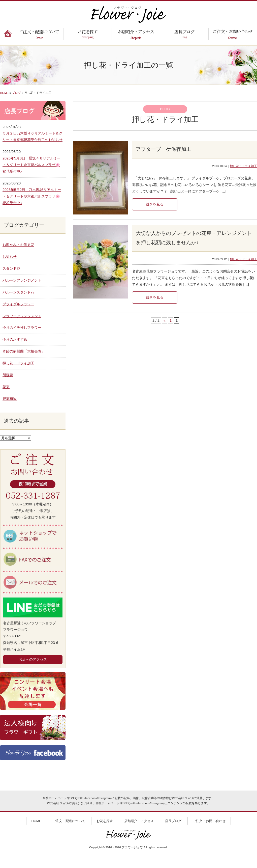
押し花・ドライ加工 (243, 166)
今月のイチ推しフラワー (22, 328)
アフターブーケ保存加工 (164, 149)
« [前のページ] (165, 320)
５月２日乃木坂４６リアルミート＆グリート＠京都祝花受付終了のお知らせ (33, 137)
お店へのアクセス (33, 659)
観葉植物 (10, 399)
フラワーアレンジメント (22, 316)
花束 (6, 387)
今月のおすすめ (15, 339)
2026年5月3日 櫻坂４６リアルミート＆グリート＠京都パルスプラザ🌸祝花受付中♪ (31, 165)
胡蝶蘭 (8, 375)
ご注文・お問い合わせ (209, 821)
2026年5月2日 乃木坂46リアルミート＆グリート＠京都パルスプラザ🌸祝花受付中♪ (32, 196)
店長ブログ (173, 821)
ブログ (16, 93)
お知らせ (10, 257)
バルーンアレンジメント (22, 280)
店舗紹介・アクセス (139, 821)
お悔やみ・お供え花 (18, 245)
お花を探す (105, 821)
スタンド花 (11, 268)
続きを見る (155, 204)
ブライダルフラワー (18, 304)
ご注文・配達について (69, 821)
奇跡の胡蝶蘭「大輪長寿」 (24, 351)
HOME (4, 93)
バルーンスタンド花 (18, 292)
